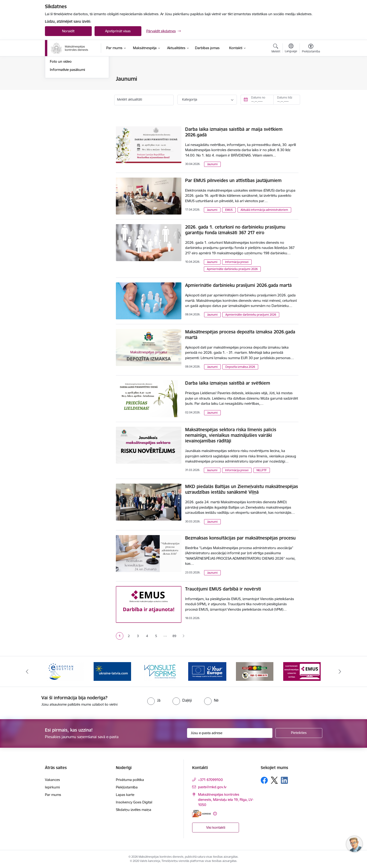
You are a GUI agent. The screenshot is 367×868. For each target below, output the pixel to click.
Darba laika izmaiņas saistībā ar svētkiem (228, 383)
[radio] (154, 700)
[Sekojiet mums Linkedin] (284, 780)
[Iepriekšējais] (27, 671)
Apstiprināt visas (118, 31)
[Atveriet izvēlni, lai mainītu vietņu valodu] (291, 49)
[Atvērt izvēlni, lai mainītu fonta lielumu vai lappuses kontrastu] (311, 49)
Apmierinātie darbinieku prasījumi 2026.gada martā (238, 285)
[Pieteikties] (299, 733)
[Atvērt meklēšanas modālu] (276, 49)
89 (174, 636)
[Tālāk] (340, 671)
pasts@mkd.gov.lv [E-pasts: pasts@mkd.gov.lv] (212, 787)
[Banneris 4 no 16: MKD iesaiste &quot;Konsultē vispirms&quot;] (160, 671)
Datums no (258, 97)
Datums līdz (285, 97)
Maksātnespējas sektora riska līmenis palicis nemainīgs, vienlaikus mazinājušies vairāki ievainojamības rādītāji (231, 435)
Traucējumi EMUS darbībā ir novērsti (223, 589)
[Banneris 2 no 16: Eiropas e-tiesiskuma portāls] (65, 671)
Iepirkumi (52, 787)
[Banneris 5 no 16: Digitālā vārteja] (207, 671)
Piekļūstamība (127, 787)
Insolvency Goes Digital (134, 802)
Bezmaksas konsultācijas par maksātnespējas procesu (240, 538)
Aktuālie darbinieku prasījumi (73, 87)
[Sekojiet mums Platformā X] (274, 780)
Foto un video (61, 111)
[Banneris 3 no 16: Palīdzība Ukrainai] (112, 671)
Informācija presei (64, 95)
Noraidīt (68, 31)
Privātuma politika (130, 780)
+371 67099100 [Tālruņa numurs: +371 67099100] (210, 780)
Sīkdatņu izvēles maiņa (134, 810)
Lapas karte (125, 795)
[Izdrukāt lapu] (311, 77)
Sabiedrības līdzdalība (67, 104)
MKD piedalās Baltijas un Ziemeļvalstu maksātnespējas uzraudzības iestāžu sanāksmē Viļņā (242, 489)
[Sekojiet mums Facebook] (264, 780)
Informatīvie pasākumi (67, 120)
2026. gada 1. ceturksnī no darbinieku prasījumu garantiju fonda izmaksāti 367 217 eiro (235, 230)
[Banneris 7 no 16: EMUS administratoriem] (302, 671)
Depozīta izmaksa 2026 (240, 367)
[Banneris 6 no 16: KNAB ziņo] (255, 671)
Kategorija (190, 99)
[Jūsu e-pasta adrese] (230, 733)
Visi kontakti (216, 827)
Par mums (53, 795)
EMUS (229, 210)
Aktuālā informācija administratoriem (264, 210)
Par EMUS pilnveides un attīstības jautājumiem (233, 180)
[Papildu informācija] (215, 814)
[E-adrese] (202, 814)
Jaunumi (57, 79)
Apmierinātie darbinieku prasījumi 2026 (232, 269)
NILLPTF (262, 470)
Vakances (52, 780)
